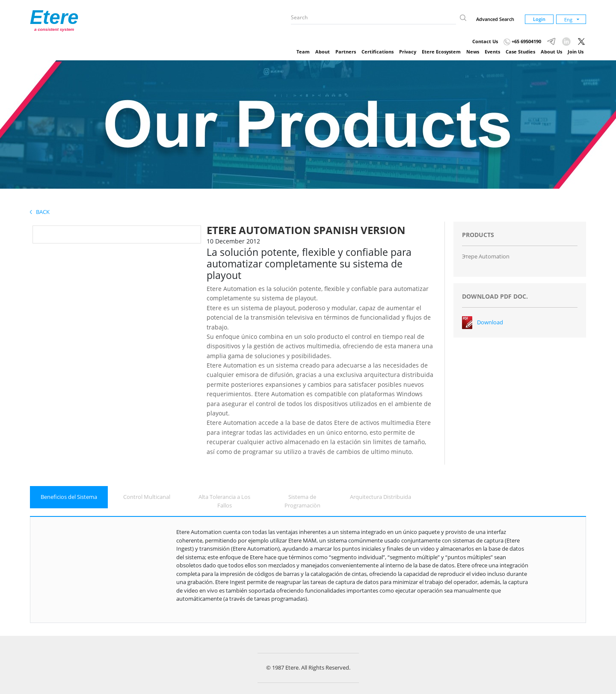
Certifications (378, 52)
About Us (551, 52)
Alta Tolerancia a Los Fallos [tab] (224, 501)
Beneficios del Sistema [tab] (69, 497)
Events (492, 52)
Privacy (408, 52)
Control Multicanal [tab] (147, 497)
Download (490, 322)
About (323, 52)
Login (539, 19)
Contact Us (485, 41)
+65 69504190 (522, 41)
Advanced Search (495, 19)
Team (303, 52)
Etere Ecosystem (441, 52)
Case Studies (520, 52)
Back (40, 212)
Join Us (576, 52)
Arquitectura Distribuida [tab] (381, 497)
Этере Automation (486, 256)
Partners (346, 52)
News (473, 52)
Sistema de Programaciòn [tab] (302, 501)
